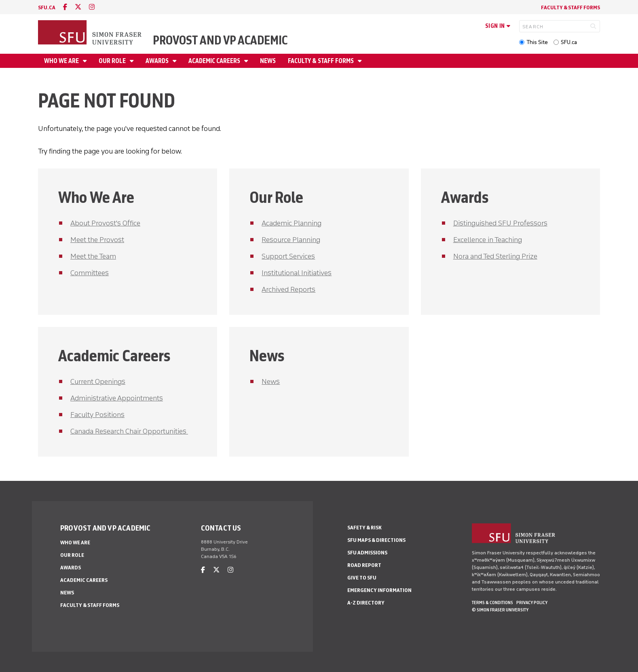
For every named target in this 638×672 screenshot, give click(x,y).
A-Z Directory (366, 603)
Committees (90, 273)
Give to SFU (362, 578)
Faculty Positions (97, 415)
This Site (537, 42)
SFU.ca (569, 42)
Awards (158, 61)
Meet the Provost (97, 240)
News (268, 61)
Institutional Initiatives (297, 273)
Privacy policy (532, 602)
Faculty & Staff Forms (570, 7)
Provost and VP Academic (220, 40)
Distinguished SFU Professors (500, 223)
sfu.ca (47, 7)
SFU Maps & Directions (376, 540)
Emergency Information (379, 590)
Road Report (364, 565)
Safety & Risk (364, 528)
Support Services (288, 256)
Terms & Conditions (492, 602)
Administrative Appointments (117, 398)
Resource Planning (291, 240)
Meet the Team (93, 256)
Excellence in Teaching (488, 240)
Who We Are (62, 61)
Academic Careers (215, 61)
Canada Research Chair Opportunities (129, 431)
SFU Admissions (367, 553)
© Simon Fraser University (500, 610)
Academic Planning (292, 223)
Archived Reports (288, 289)
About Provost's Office (105, 223)
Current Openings (98, 381)
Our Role (113, 61)
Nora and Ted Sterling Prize (495, 256)
